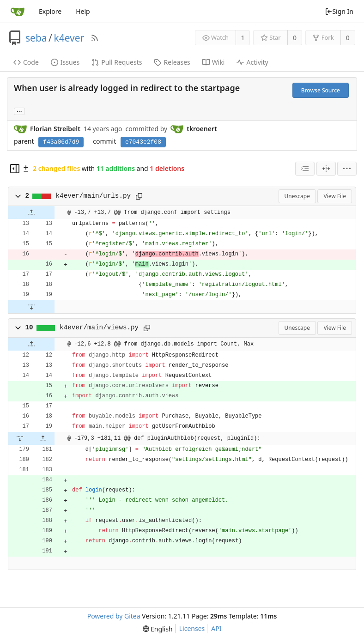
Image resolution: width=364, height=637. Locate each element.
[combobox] (305, 169)
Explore (50, 11)
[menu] (347, 169)
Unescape (297, 196)
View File (335, 196)
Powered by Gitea (114, 616)
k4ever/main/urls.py (93, 196)
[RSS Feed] (95, 38)
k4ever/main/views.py (99, 328)
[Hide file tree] (15, 169)
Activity (252, 62)
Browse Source (321, 90)
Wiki (214, 62)
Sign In (339, 11)
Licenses (192, 628)
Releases (172, 62)
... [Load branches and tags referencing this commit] (19, 111)
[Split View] (326, 169)
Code (26, 62)
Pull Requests (117, 62)
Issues (65, 62)
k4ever (69, 38)
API (216, 628)
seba (36, 38)
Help (83, 11)
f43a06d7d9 (61, 142)
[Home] (18, 12)
